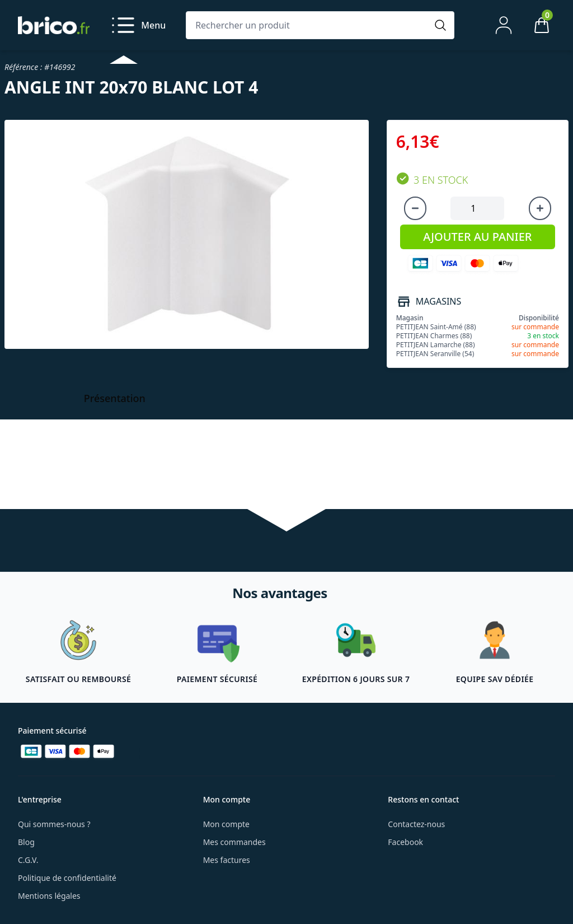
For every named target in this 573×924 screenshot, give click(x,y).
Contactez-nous (416, 824)
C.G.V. (28, 860)
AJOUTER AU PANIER (477, 237)
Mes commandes (234, 842)
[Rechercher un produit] (309, 25)
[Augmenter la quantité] (540, 208)
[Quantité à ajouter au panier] (477, 208)
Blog (26, 842)
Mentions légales (49, 896)
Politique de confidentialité (67, 878)
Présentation (115, 398)
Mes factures (227, 860)
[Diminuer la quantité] (415, 208)
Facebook (405, 842)
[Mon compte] (504, 25)
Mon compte (226, 824)
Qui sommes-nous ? (54, 824)
